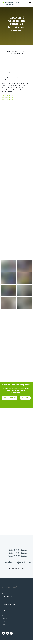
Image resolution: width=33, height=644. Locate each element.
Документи (5, 616)
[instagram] (11, 634)
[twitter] (7, 634)
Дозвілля (4, 621)
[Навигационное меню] (30, 3)
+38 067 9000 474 (7, 97)
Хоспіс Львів (5, 593)
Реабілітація (5, 618)
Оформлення (5, 624)
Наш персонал (6, 613)
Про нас (4, 610)
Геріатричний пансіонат (8, 596)
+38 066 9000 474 (7, 95)
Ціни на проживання (7, 599)
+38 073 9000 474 (7, 100)
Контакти (5, 627)
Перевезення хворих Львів (9, 604)
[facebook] (4, 634)
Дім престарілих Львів (12, 51)
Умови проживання (7, 602)
